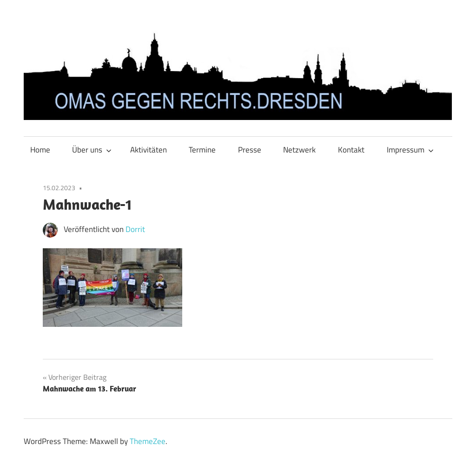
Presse (250, 150)
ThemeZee (148, 441)
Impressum (410, 150)
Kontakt (351, 150)
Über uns (92, 150)
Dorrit (135, 229)
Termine (202, 150)
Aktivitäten (149, 150)
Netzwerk (299, 150)
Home (40, 150)
